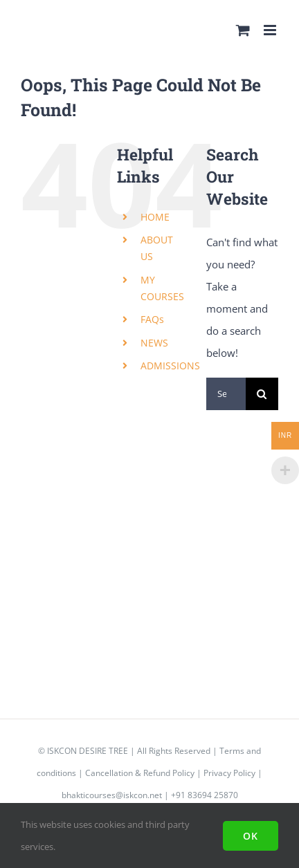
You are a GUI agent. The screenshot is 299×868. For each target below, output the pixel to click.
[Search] (262, 394)
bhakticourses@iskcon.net (112, 795)
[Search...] (226, 394)
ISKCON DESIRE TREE (88, 751)
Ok (251, 836)
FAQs (152, 319)
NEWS (154, 343)
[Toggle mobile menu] (271, 30)
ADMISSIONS (170, 366)
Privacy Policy (229, 773)
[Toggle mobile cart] (243, 30)
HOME (155, 217)
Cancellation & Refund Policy (140, 773)
